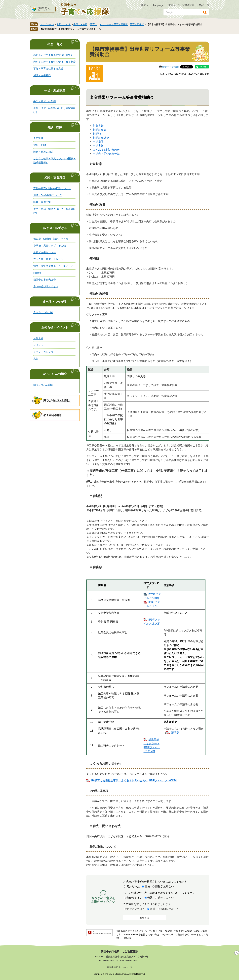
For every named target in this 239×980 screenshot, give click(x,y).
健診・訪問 (40, 145)
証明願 (175, 733)
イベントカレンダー (45, 352)
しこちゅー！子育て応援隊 (114, 24)
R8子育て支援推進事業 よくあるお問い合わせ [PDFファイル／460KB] (134, 780)
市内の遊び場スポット (46, 286)
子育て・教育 (80, 24)
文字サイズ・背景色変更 (181, 5)
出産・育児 (55, 44)
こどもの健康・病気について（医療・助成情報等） (55, 160)
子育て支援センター (45, 252)
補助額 (97, 134)
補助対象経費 (101, 138)
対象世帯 (98, 126)
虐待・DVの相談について (48, 195)
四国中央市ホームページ (119, 967)
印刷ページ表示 (170, 67)
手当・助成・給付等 (45, 101)
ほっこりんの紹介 (55, 374)
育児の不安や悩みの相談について (52, 188)
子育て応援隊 (137, 24)
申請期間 (98, 142)
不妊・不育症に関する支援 (48, 69)
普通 (147, 886)
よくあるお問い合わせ (106, 150)
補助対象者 (100, 130)
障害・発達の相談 (43, 152)
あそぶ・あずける (55, 228)
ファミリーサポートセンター (50, 259)
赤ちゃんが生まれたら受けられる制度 (55, 62)
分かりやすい (134, 898)
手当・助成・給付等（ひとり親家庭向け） (55, 110)
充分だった (133, 886)
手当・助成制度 (55, 91)
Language (158, 5)
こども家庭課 (130, 952)
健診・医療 (55, 127)
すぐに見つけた (136, 909)
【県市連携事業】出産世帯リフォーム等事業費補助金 (68, 29)
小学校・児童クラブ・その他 (50, 246)
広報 (36, 359)
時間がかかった (170, 909)
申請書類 (98, 146)
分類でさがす (64, 24)
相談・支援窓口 (42, 75)
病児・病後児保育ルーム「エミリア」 (55, 266)
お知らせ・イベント (55, 328)
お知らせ (38, 338)
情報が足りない (164, 886)
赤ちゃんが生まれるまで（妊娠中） (53, 55)
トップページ (47, 24)
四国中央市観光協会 (45, 280)
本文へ (145, 5)
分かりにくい (166, 898)
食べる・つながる (55, 302)
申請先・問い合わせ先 (106, 154)
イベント (38, 345)
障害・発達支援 (42, 202)
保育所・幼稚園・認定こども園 (51, 239)
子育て (94, 24)
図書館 (37, 273)
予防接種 (38, 138)
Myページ (204, 5)
